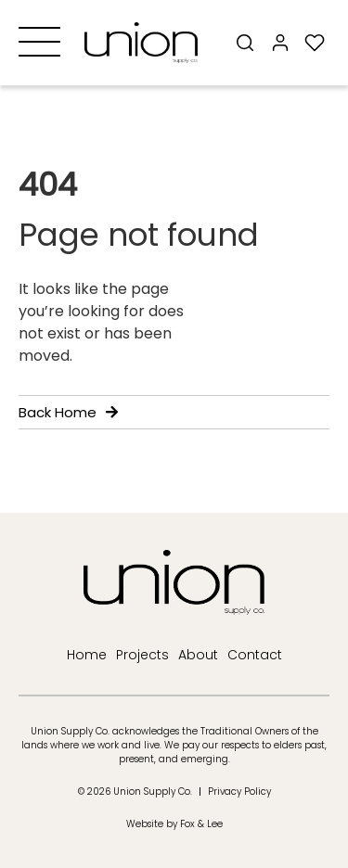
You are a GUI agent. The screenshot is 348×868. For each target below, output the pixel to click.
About (198, 655)
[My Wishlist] (315, 43)
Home (87, 655)
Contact (255, 655)
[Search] (245, 43)
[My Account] (280, 43)
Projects (142, 655)
